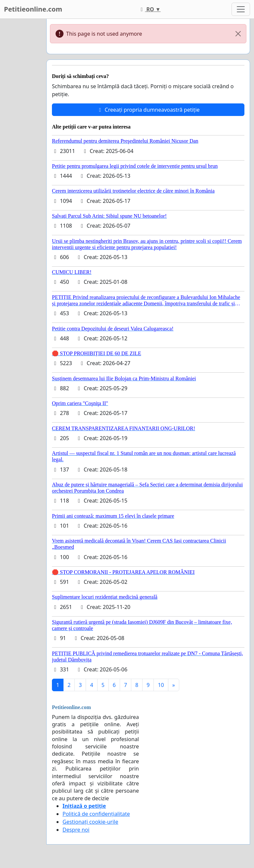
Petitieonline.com (33, 9)
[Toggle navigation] (241, 9)
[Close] (238, 34)
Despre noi (76, 830)
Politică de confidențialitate (96, 814)
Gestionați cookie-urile (90, 822)
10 (161, 685)
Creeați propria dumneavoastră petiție (148, 110)
